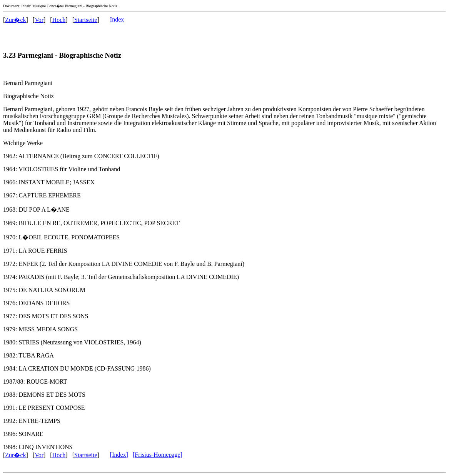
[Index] (119, 455)
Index (117, 19)
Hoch (59, 20)
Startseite (86, 20)
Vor (39, 20)
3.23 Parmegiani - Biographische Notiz (62, 55)
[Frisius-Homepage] (158, 455)
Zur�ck (15, 20)
